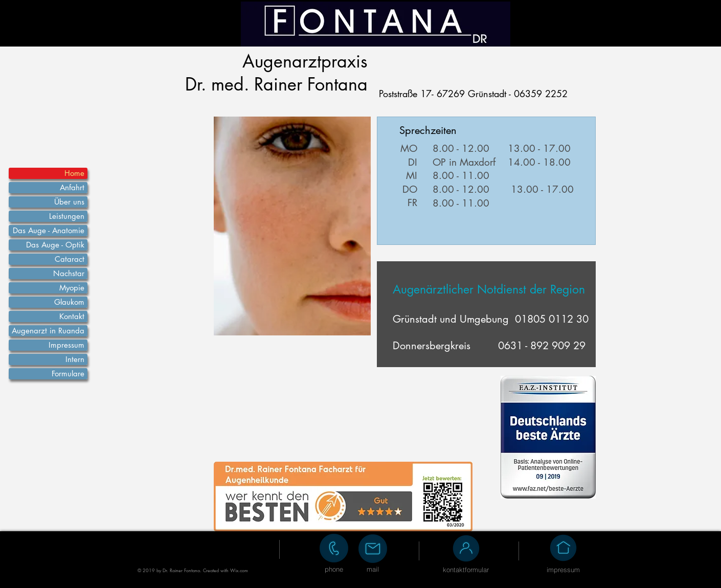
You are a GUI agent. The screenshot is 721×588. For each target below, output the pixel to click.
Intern (75, 359)
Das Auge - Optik (55, 245)
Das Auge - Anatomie (49, 230)
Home (74, 173)
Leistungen (67, 216)
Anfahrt (72, 187)
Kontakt (72, 316)
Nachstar (69, 273)
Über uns (69, 202)
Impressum (66, 345)
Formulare (68, 374)
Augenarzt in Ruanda (48, 331)
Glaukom (69, 302)
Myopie (72, 288)
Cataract (70, 259)
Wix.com (239, 570)
